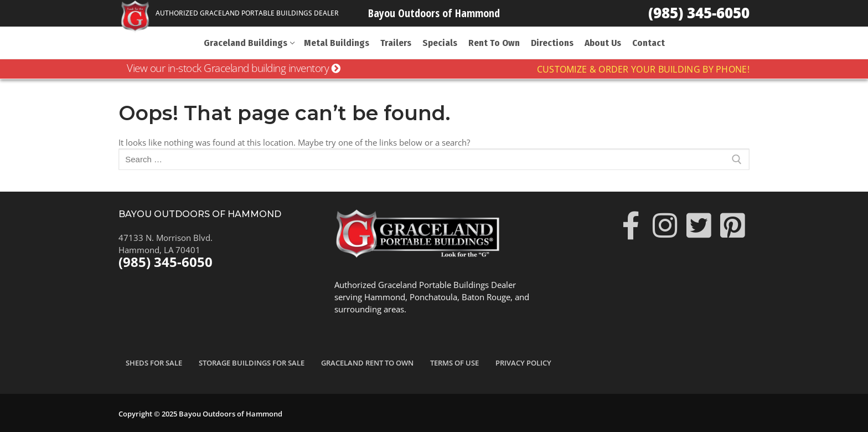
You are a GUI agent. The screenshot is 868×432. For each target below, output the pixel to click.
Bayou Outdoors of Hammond (434, 13)
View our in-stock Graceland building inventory (234, 68)
